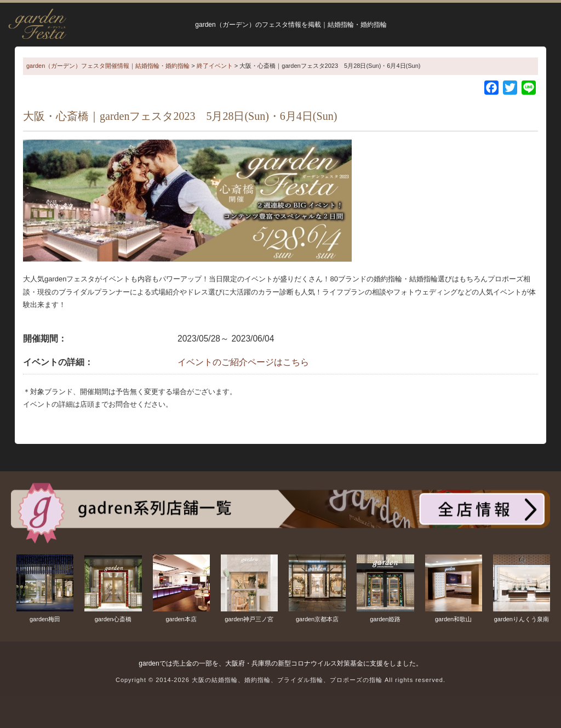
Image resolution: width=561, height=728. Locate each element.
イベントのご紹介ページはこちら (243, 362)
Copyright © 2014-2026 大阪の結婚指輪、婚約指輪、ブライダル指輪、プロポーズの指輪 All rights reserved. (280, 680)
